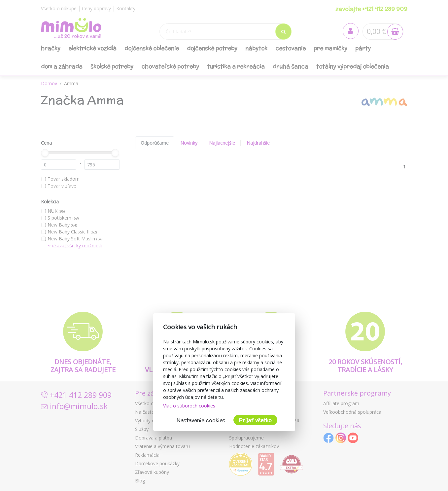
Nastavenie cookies (201, 420)
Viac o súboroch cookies (189, 406)
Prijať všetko (255, 420)
